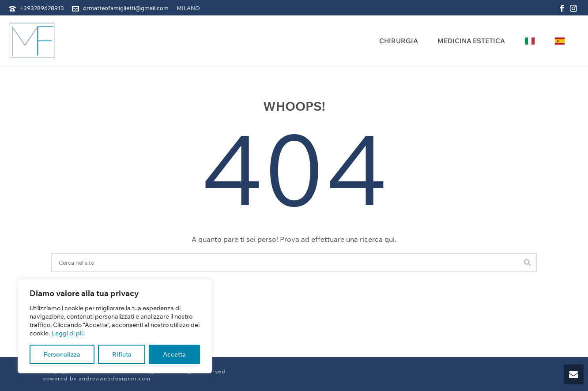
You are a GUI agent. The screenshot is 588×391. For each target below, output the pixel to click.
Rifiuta (122, 354)
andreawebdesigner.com (115, 378)
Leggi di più (68, 333)
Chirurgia (399, 41)
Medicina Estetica (471, 41)
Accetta (174, 354)
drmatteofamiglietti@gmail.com (126, 8)
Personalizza (62, 354)
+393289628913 (42, 8)
